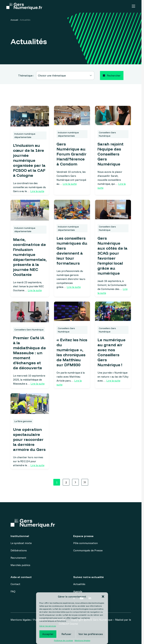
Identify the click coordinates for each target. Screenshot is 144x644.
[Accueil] (24, 6)
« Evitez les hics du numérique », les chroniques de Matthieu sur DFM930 (72, 352)
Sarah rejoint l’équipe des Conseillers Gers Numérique (110, 154)
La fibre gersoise (23, 421)
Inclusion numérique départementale (25, 135)
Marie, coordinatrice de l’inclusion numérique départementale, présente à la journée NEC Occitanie (30, 257)
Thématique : (26, 75)
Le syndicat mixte (21, 543)
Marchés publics (20, 565)
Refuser (66, 634)
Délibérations (19, 550)
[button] (103, 597)
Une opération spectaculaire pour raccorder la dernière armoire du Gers (29, 439)
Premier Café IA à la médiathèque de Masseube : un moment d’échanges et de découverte (29, 353)
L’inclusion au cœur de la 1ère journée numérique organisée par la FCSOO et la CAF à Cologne (29, 160)
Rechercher (114, 75)
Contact (15, 584)
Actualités (79, 584)
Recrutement (18, 558)
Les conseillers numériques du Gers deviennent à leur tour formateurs (72, 251)
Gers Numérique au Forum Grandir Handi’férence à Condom (71, 154)
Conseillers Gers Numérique (107, 134)
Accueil (14, 20)
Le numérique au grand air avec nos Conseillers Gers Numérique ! (111, 352)
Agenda (78, 591)
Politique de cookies (63, 641)
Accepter (48, 634)
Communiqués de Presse (88, 550)
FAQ (13, 591)
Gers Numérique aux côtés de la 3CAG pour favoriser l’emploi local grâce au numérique (112, 256)
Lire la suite (37, 191)
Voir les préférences (91, 634)
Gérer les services (48, 626)
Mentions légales (82, 641)
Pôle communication (85, 543)
